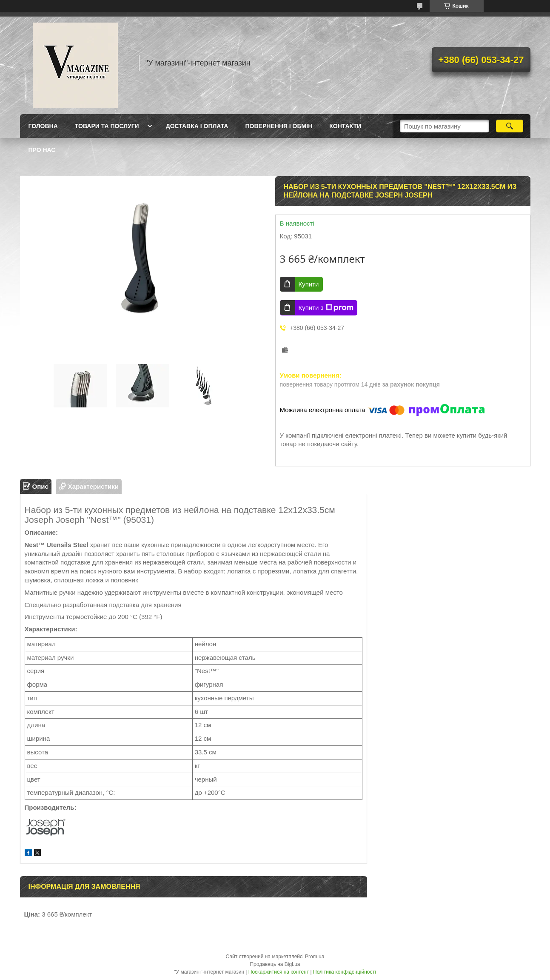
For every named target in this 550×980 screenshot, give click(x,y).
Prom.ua (315, 957)
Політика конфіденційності (345, 972)
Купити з (326, 308)
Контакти (345, 126)
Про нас (42, 150)
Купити (309, 284)
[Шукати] (510, 126)
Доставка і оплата (197, 126)
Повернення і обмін (279, 126)
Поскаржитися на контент (279, 972)
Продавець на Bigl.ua (275, 964)
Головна (43, 126)
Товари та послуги (107, 126)
